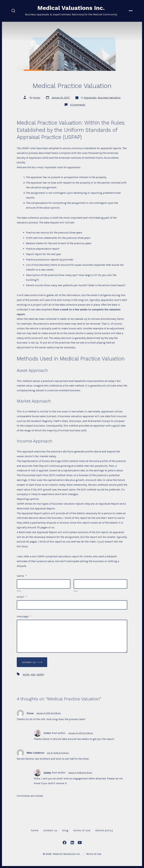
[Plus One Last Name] (100, 584)
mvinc (37, 98)
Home (35, 830)
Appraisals (90, 98)
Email (22, 597)
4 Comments (78, 105)
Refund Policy (104, 830)
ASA (33, 675)
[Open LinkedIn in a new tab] (72, 843)
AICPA (26, 675)
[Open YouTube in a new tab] (80, 843)
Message (24, 616)
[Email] (72, 605)
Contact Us (29, 662)
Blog (65, 830)
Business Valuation (109, 98)
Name (22, 576)
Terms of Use (82, 830)
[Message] (72, 636)
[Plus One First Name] (44, 584)
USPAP (40, 675)
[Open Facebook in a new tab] (65, 843)
